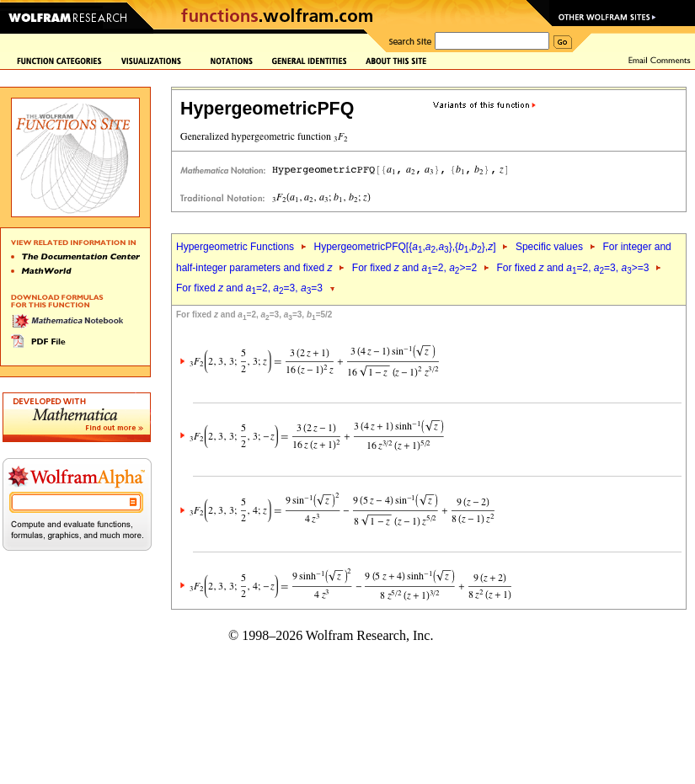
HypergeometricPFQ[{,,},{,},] (404, 247)
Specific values (549, 247)
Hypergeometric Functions (235, 247)
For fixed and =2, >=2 (414, 268)
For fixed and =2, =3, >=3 (573, 268)
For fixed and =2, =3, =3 (249, 288)
